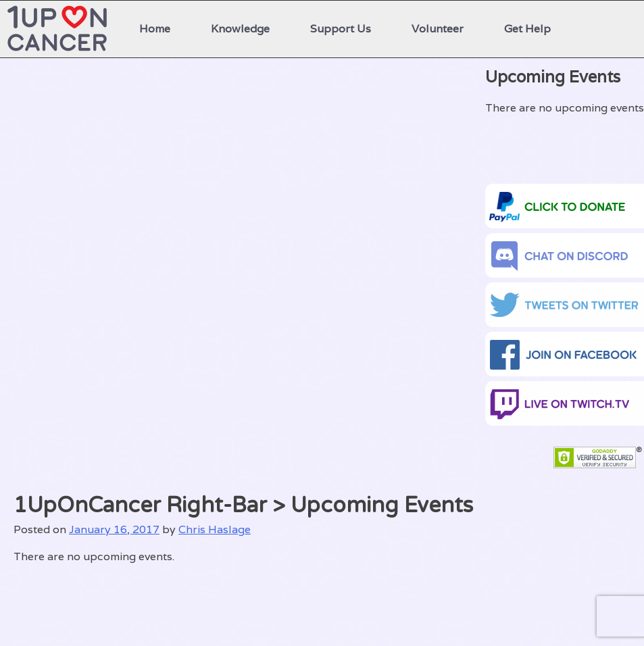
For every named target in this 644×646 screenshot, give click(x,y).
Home (155, 29)
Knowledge (240, 29)
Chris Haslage (215, 529)
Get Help (527, 29)
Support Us (341, 29)
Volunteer (438, 29)
